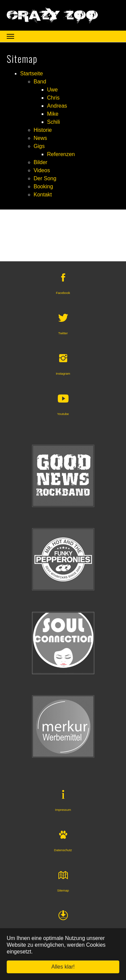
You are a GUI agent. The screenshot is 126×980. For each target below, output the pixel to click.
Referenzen (61, 154)
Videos (42, 170)
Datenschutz (63, 850)
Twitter (63, 333)
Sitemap (63, 890)
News (40, 138)
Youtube (63, 414)
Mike (53, 114)
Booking (43, 186)
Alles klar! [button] (63, 967)
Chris (53, 98)
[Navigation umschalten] (10, 36)
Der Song (45, 178)
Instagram (63, 373)
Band (40, 82)
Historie (43, 130)
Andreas (57, 106)
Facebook (63, 293)
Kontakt (43, 195)
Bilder (40, 162)
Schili (53, 122)
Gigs (39, 146)
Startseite (32, 73)
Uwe (52, 90)
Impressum (63, 810)
